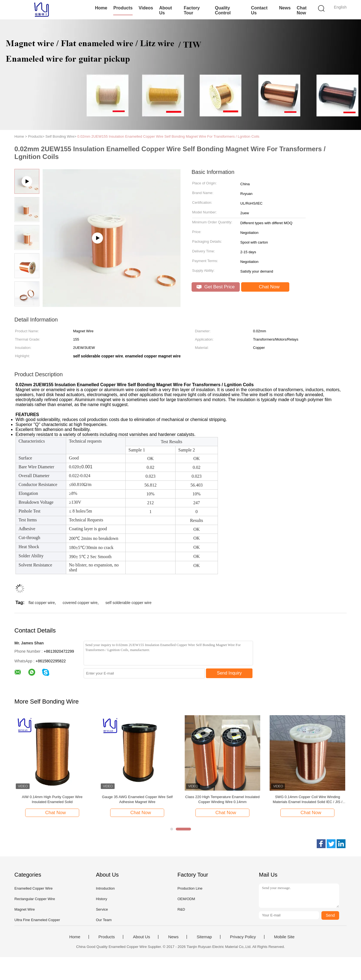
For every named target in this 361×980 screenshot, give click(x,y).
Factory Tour (192, 10)
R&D (181, 909)
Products (123, 8)
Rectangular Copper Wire (35, 899)
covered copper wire (80, 603)
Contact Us (259, 10)
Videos (146, 8)
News (285, 8)
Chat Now (302, 10)
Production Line (190, 888)
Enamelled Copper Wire (33, 888)
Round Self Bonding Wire (52, 797)
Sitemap (204, 937)
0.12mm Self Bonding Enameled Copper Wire (222, 797)
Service (102, 909)
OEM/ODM (186, 899)
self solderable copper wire (129, 603)
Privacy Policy (243, 937)
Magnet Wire (25, 909)
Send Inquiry (230, 673)
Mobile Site (284, 937)
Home (101, 8)
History (101, 899)
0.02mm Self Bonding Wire (137, 797)
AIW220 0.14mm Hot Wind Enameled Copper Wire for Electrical (308, 799)
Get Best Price (216, 287)
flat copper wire (42, 603)
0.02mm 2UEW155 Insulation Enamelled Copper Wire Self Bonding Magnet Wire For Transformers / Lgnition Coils (168, 136)
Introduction (105, 888)
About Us (166, 10)
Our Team (104, 920)
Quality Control (223, 10)
